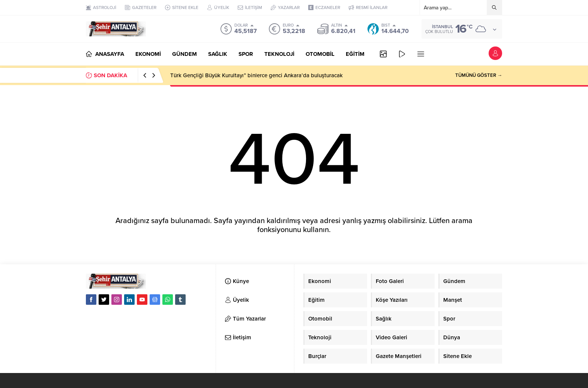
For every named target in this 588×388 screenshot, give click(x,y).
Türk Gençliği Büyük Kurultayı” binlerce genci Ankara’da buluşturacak (256, 75)
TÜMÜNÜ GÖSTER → (479, 75)
